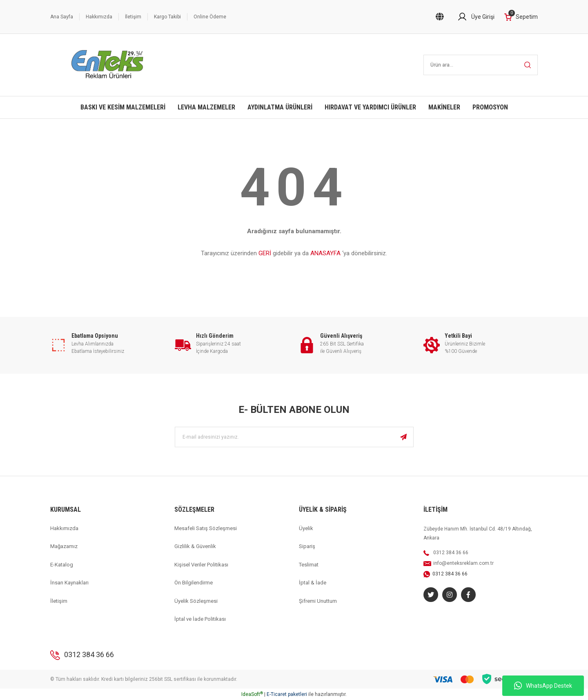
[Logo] (108, 65)
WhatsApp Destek (543, 686)
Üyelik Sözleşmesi (196, 601)
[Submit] (403, 437)
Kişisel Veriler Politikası (201, 565)
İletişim (133, 17)
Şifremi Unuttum (318, 601)
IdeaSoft (252, 694)
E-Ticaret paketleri (287, 694)
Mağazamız (64, 546)
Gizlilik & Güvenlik (195, 546)
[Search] (481, 65)
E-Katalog (62, 565)
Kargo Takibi (167, 17)
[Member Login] (476, 17)
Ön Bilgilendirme (194, 583)
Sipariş (307, 546)
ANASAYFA (325, 253)
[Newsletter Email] (294, 437)
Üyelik (306, 528)
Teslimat (309, 565)
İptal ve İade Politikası (200, 619)
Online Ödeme (210, 17)
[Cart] (521, 17)
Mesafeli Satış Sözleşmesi (206, 528)
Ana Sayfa (62, 17)
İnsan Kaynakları (69, 583)
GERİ (265, 253)
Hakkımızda (99, 17)
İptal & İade (313, 583)
